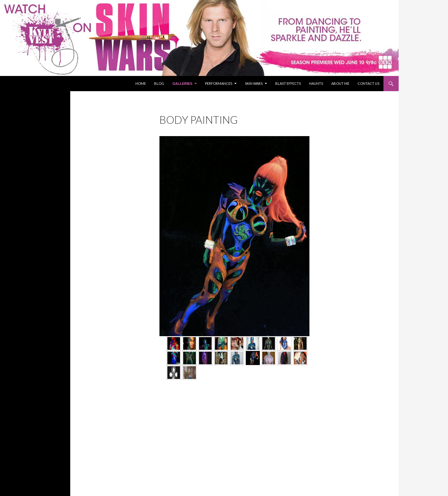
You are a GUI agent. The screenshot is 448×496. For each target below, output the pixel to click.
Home (141, 83)
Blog (159, 83)
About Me (340, 83)
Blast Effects (288, 83)
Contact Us (368, 83)
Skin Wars (254, 83)
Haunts (316, 83)
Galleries (182, 84)
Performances (219, 83)
